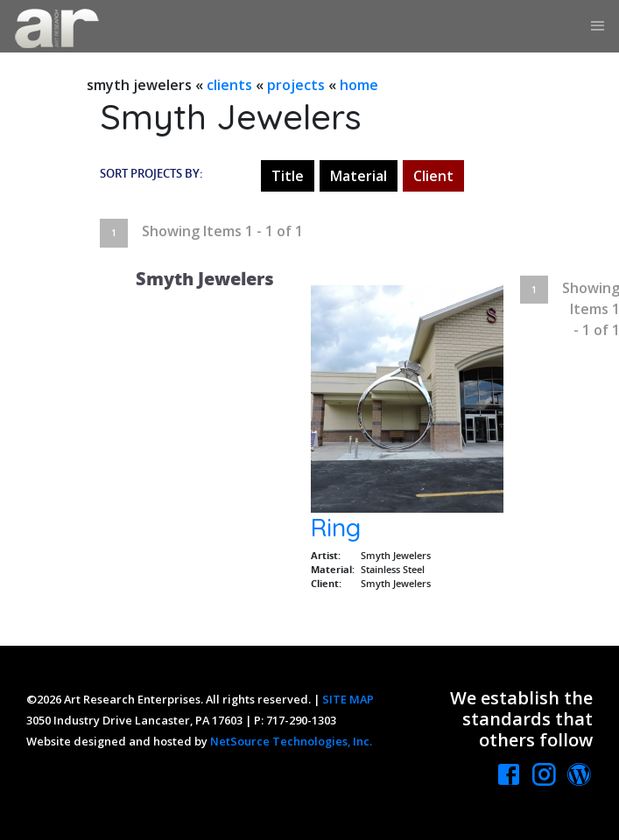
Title (288, 176)
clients (229, 85)
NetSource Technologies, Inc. (291, 741)
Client (433, 176)
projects (296, 85)
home (359, 85)
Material (359, 176)
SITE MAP (348, 699)
